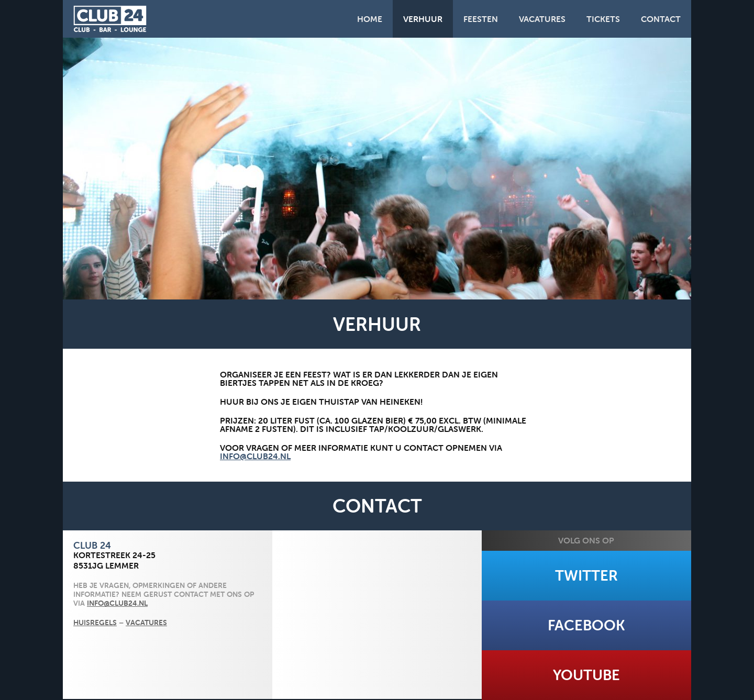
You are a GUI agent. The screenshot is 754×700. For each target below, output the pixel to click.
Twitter (586, 575)
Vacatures (542, 19)
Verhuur (423, 19)
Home (370, 19)
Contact (661, 19)
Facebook (586, 625)
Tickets (603, 19)
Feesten (481, 19)
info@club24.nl (255, 456)
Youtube (586, 675)
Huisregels (95, 623)
